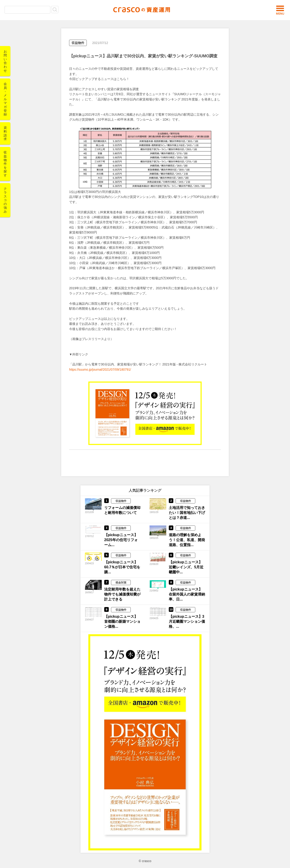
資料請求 (5, 133)
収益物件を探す (5, 164)
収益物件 (78, 43)
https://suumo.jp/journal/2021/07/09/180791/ (100, 370)
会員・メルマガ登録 (5, 99)
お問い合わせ (5, 61)
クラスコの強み (5, 200)
